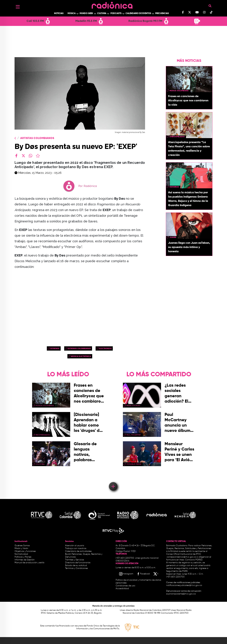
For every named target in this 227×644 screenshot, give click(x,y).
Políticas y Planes (23, 557)
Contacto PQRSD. (194, 560)
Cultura (102, 13)
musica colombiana (179, 91)
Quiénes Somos (22, 546)
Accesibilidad (123, 589)
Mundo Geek (86, 13)
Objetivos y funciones (25, 551)
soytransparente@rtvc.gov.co (181, 594)
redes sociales (133, 406)
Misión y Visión (21, 549)
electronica (105, 348)
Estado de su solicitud (76, 566)
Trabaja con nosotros (76, 549)
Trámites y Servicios (75, 560)
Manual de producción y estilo (29, 563)
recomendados (43, 435)
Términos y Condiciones (77, 568)
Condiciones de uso (125, 586)
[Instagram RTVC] (126, 574)
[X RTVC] (156, 574)
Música (72, 13)
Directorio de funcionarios (78, 563)
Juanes (173, 237)
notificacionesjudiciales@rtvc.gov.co (184, 585)
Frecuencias (162, 13)
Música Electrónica (81, 356)
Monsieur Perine (134, 464)
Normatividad (21, 554)
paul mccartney (134, 435)
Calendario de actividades (78, 551)
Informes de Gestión (25, 560)
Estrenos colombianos (79, 348)
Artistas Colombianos (37, 138)
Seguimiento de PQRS (177, 571)
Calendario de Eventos (138, 13)
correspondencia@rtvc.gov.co (182, 557)
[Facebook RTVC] (143, 574)
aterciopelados (177, 137)
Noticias (59, 13)
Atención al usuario (75, 546)
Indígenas (174, 187)
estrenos (55, 348)
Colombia (40, 464)
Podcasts (116, 13)
